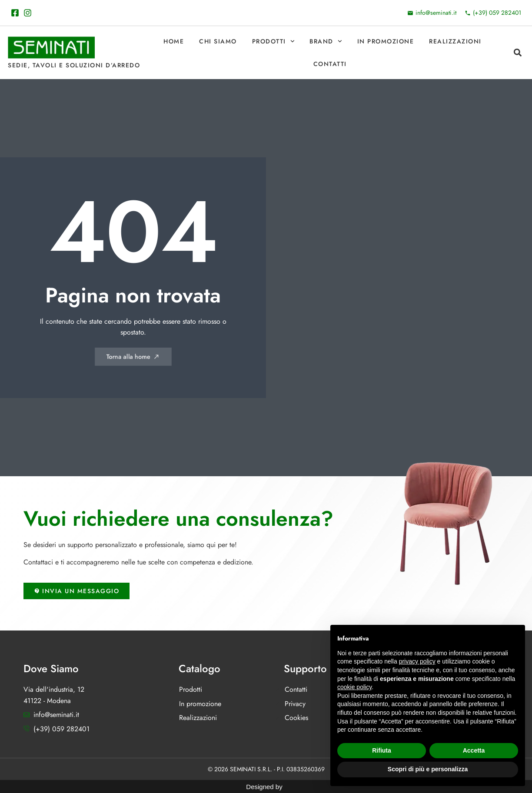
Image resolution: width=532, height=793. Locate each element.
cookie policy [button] (354, 687)
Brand (326, 41)
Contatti (330, 64)
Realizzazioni (455, 41)
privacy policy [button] (417, 661)
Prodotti (273, 41)
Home (174, 41)
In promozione (386, 41)
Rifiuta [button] (382, 750)
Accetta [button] (474, 750)
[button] (517, 53)
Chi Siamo (218, 41)
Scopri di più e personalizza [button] (428, 769)
